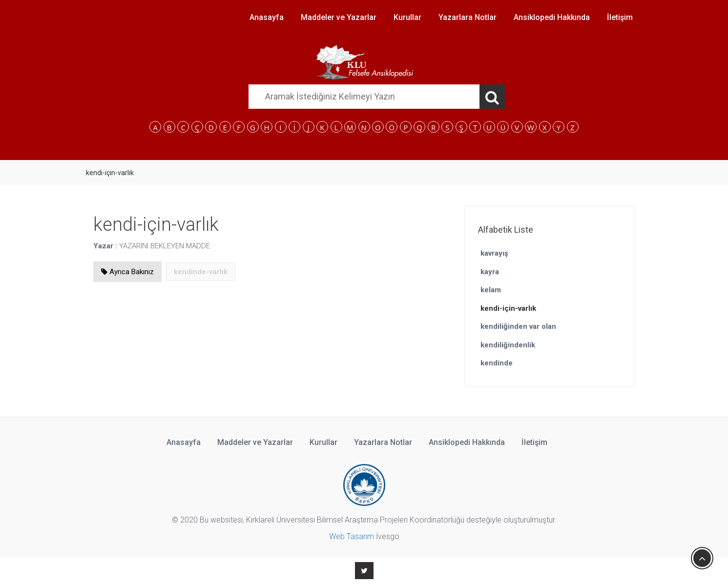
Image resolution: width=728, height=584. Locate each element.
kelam (491, 290)
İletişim (620, 17)
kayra (490, 272)
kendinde (497, 363)
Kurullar (407, 17)
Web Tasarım (352, 536)
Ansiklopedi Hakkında (552, 17)
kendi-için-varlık (508, 308)
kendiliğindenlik (508, 345)
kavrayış (494, 253)
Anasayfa (267, 17)
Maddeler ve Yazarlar (339, 17)
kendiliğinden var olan (518, 326)
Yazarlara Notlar (468, 17)
